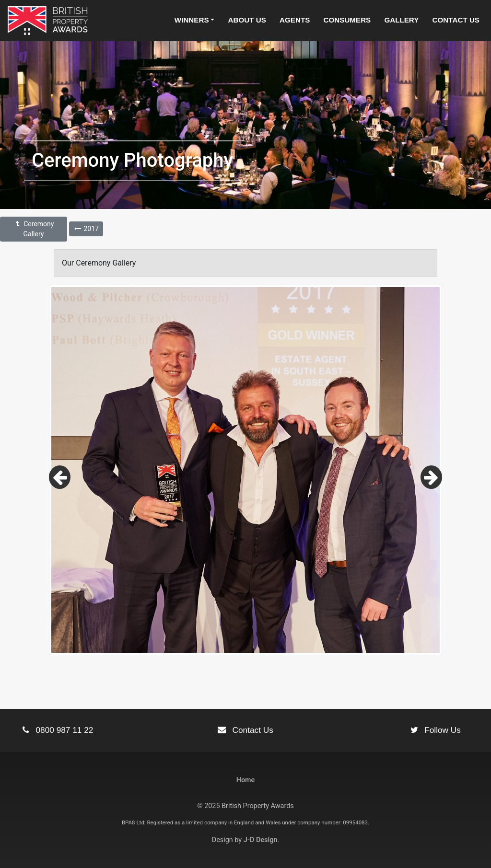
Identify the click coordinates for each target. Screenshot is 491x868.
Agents (295, 20)
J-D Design (261, 840)
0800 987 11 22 (58, 730)
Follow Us (436, 730)
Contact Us (456, 20)
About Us (247, 20)
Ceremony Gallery (34, 229)
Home (246, 780)
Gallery (401, 20)
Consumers (347, 20)
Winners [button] (192, 20)
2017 (86, 229)
